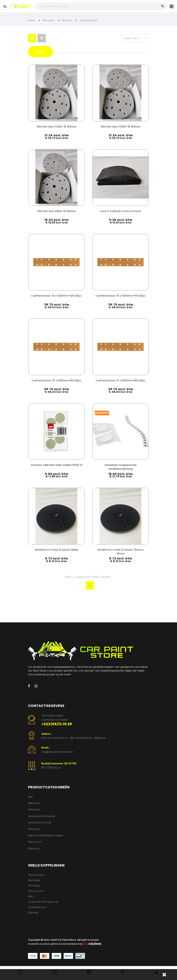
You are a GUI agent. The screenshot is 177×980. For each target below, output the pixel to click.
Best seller (34, 881)
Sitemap (33, 914)
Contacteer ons (37, 908)
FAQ (30, 897)
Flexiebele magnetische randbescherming (121, 467)
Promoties (34, 887)
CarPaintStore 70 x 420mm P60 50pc (56, 381)
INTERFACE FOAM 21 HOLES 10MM (56, 550)
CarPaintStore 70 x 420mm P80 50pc (121, 381)
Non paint (34, 830)
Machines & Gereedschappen (46, 836)
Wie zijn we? (36, 892)
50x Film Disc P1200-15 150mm (57, 126)
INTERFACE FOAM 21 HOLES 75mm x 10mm (121, 552)
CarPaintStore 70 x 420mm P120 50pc (56, 296)
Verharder (34, 811)
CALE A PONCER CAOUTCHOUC (121, 211)
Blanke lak (34, 804)
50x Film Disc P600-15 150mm (57, 211)
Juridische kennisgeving (43, 903)
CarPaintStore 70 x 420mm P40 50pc (121, 296)
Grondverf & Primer (40, 824)
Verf (30, 798)
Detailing (34, 850)
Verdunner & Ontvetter (42, 817)
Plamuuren (35, 843)
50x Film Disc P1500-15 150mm (121, 126)
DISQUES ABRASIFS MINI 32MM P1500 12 (57, 466)
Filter (41, 52)
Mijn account (36, 876)
